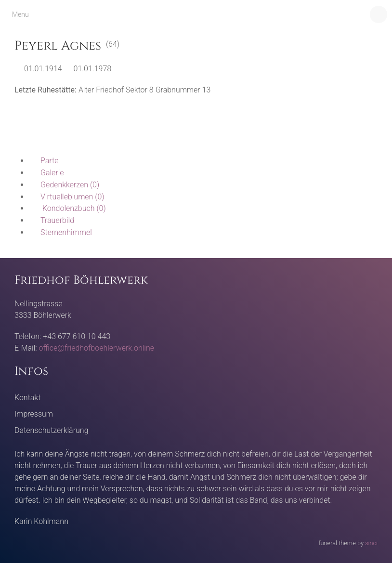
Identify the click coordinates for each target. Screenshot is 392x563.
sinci (371, 543)
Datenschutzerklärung (52, 430)
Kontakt (27, 398)
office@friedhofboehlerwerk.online (97, 348)
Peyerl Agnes (58, 46)
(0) (64, 185)
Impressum (34, 414)
